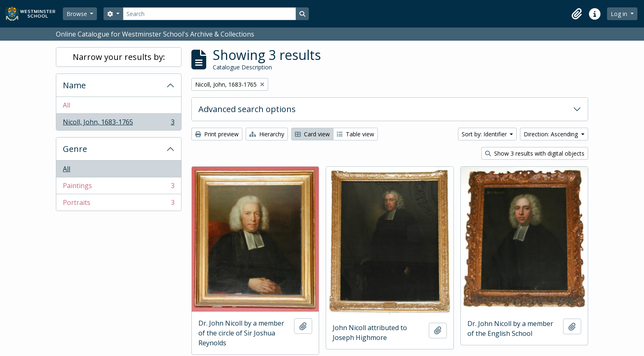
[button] (577, 14)
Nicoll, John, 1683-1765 (118, 124)
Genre (75, 149)
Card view (312, 134)
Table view (355, 134)
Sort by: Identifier (485, 134)
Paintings (118, 187)
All (67, 105)
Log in (620, 14)
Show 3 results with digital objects (535, 153)
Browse (78, 14)
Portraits (118, 204)
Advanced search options (247, 109)
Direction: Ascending (552, 134)
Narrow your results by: (119, 57)
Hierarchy (267, 134)
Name (74, 85)
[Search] (209, 14)
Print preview (217, 134)
